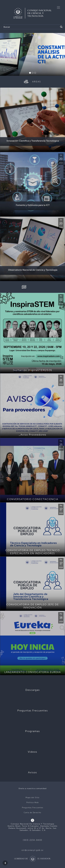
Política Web (33, 802)
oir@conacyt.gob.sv (32, 850)
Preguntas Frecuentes (33, 808)
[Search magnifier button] (61, 27)
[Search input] (31, 27)
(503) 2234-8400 (32, 840)
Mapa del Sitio (32, 798)
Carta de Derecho (32, 813)
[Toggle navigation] (58, 8)
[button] (5, 54)
